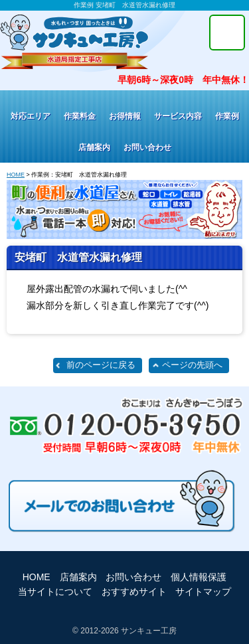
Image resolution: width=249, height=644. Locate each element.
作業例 (227, 116)
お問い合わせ (147, 147)
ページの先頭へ (192, 365)
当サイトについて (55, 592)
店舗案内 (94, 147)
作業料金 (80, 116)
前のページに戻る (101, 365)
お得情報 (125, 116)
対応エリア (31, 116)
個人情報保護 (199, 577)
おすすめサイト (134, 592)
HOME (16, 175)
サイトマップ (203, 592)
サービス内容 (178, 116)
